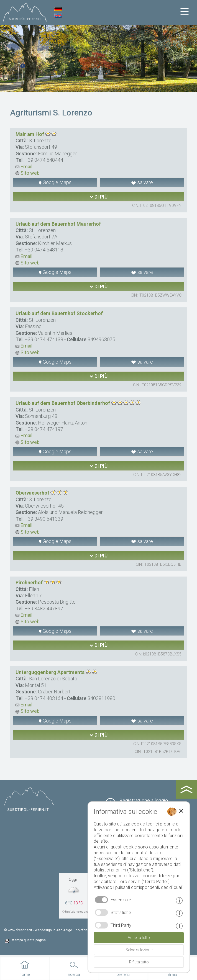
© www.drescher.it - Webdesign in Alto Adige (38, 930)
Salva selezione (139, 950)
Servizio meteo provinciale (81, 912)
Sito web (28, 173)
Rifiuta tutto (139, 962)
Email (24, 167)
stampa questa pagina (29, 940)
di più (98, 197)
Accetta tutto (139, 938)
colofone (82, 930)
